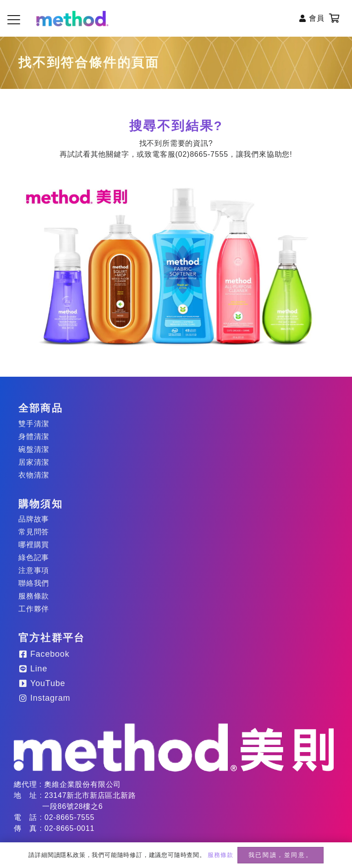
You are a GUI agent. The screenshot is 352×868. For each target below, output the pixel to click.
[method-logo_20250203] (174, 747)
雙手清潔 (34, 424)
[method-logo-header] (72, 19)
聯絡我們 (34, 583)
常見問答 (34, 532)
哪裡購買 (34, 545)
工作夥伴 (34, 609)
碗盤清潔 (34, 449)
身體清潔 (34, 437)
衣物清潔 (34, 475)
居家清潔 (34, 462)
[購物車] (335, 18)
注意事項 (34, 570)
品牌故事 (34, 519)
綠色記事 (34, 558)
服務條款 (34, 596)
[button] (14, 20)
